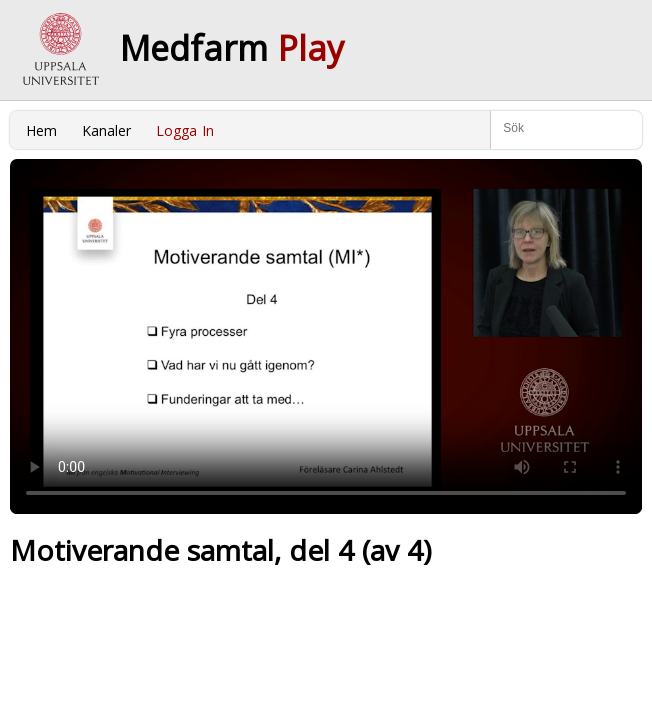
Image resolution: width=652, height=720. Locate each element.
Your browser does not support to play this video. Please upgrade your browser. (326, 337)
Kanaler (106, 130)
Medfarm (232, 48)
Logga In (185, 130)
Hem (41, 130)
